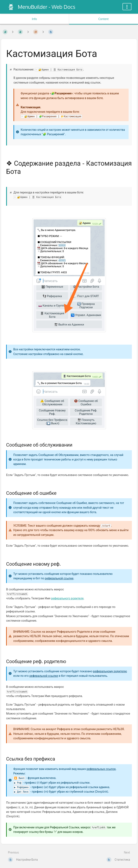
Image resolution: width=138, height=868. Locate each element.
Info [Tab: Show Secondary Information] (34, 19)
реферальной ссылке (59, 578)
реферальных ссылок (101, 769)
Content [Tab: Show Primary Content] (103, 19)
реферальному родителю (110, 671)
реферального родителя (67, 598)
